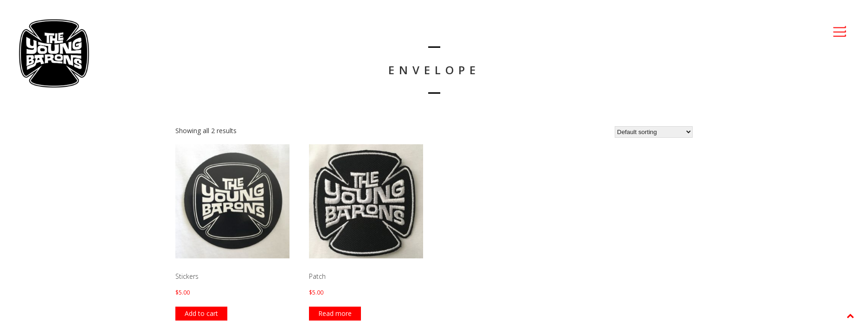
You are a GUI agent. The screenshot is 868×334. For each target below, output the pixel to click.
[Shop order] (654, 132)
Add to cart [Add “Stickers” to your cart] (201, 313)
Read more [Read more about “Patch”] (335, 313)
